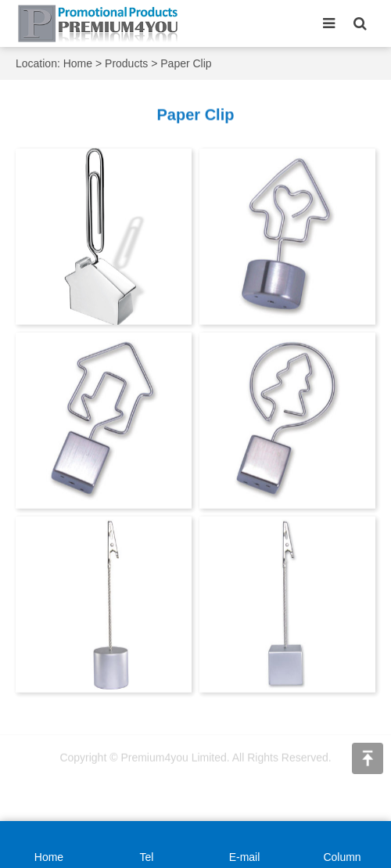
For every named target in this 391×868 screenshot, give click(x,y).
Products (126, 63)
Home (78, 63)
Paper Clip (186, 63)
